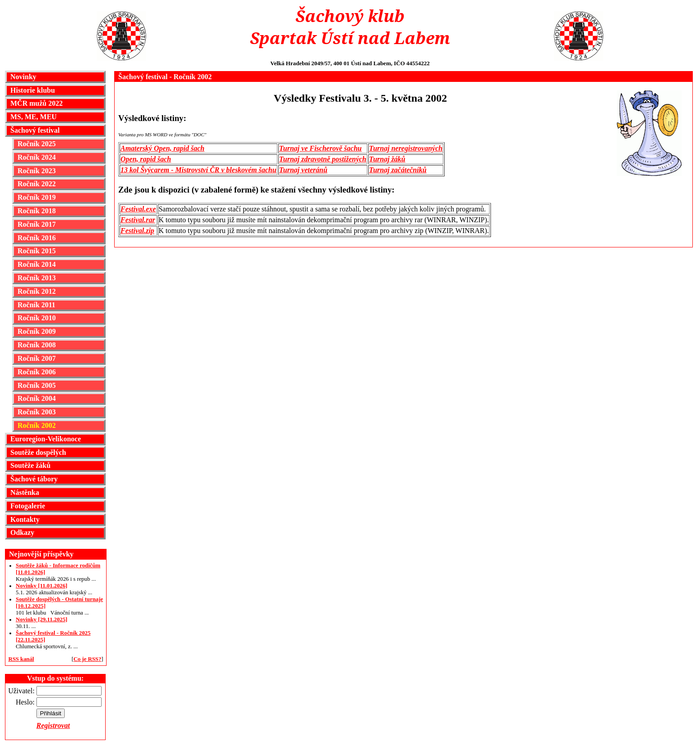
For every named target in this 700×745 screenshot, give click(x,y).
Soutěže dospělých (38, 452)
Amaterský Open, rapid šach (163, 148)
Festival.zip (137, 231)
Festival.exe (138, 209)
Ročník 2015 (37, 251)
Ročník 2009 (37, 331)
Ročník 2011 (36, 305)
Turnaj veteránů (303, 170)
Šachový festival (35, 130)
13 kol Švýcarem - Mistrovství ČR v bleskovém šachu (198, 170)
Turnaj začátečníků (398, 170)
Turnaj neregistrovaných (406, 148)
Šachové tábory (34, 479)
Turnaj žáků (387, 159)
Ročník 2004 (37, 398)
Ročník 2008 (37, 345)
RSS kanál (21, 659)
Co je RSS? (87, 659)
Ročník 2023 (37, 171)
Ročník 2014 (37, 264)
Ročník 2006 (37, 372)
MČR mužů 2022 (36, 103)
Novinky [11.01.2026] (42, 586)
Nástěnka (25, 492)
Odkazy (22, 532)
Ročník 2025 (37, 144)
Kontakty (25, 519)
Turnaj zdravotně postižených (323, 159)
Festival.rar (138, 220)
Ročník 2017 (37, 224)
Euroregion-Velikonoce (46, 439)
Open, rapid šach (146, 159)
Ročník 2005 (37, 385)
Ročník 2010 (37, 318)
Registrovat (53, 725)
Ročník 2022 (37, 184)
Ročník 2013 (37, 278)
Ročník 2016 (37, 238)
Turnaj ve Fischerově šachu (321, 148)
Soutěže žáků (30, 465)
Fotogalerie (28, 506)
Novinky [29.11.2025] (42, 619)
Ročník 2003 (37, 412)
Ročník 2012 (37, 291)
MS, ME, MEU (33, 117)
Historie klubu (33, 90)
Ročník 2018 (37, 211)
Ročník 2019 (37, 197)
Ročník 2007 (37, 358)
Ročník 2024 (37, 157)
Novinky (23, 77)
